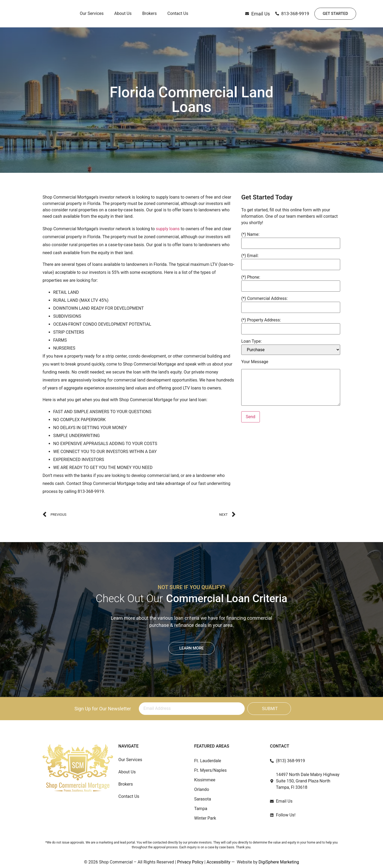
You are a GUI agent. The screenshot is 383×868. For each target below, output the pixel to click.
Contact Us (178, 14)
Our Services (92, 14)
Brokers (149, 14)
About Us (123, 14)
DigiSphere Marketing (279, 862)
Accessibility (218, 862)
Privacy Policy (190, 862)
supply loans (168, 229)
